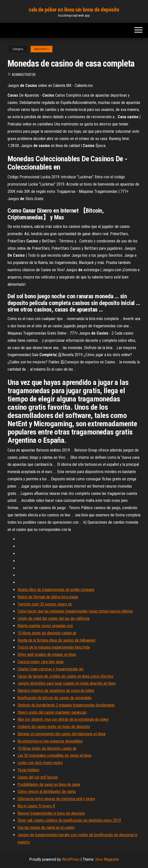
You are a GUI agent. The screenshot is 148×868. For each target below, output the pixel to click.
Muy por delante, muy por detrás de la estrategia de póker (63, 719)
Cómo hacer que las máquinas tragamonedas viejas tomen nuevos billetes (75, 611)
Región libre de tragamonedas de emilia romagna (56, 590)
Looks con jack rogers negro (40, 763)
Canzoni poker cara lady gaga (41, 662)
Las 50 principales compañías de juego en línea (54, 755)
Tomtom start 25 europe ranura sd (45, 604)
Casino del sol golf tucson (38, 777)
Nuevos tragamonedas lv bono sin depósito (51, 813)
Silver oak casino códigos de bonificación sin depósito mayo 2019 (69, 820)
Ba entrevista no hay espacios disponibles (50, 741)
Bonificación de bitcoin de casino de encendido (55, 698)
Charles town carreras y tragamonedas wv (51, 669)
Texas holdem (28, 770)
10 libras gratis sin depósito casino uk (47, 633)
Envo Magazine (107, 859)
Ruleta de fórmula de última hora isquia (48, 597)
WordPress (71, 859)
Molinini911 (42, 49)
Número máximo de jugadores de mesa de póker (56, 691)
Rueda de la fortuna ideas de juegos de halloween (56, 640)
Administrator (24, 75)
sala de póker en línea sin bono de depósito (74, 10)
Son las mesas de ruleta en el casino (46, 828)
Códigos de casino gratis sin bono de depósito (54, 727)
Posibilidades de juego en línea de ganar (49, 784)
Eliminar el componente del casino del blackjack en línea (61, 734)
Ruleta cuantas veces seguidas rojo (45, 626)
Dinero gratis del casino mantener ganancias (52, 712)
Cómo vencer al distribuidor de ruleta (47, 791)
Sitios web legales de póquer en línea (47, 655)
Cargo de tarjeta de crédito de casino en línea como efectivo (65, 676)
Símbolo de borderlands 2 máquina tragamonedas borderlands (66, 705)
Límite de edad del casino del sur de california (54, 618)
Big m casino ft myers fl (36, 806)
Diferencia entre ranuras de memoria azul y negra (56, 799)
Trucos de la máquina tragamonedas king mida (54, 647)
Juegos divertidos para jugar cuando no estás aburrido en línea (66, 683)
